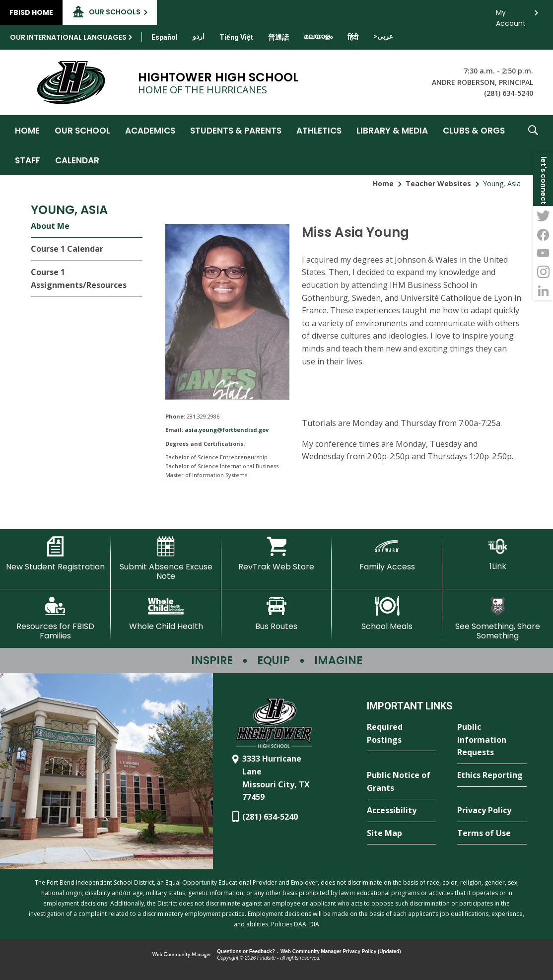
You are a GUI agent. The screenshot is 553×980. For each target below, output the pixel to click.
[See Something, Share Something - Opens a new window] (498, 618)
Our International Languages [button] (68, 37)
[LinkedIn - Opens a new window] (543, 291)
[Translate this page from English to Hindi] (353, 37)
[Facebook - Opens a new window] (543, 234)
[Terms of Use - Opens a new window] (492, 834)
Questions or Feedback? (246, 951)
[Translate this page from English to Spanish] (165, 37)
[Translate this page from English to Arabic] (383, 36)
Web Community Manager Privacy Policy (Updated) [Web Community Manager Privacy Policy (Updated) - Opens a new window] (341, 951)
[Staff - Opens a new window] (28, 160)
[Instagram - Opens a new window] (543, 272)
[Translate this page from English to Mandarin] (278, 37)
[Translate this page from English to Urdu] (199, 36)
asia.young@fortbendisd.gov (227, 430)
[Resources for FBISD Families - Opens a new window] (55, 618)
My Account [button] (511, 15)
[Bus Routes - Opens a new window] (277, 614)
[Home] (27, 130)
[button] (533, 145)
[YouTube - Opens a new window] (543, 253)
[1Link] (498, 554)
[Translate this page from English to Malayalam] (318, 36)
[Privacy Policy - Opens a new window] (492, 811)
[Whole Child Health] (166, 614)
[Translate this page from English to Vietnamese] (236, 37)
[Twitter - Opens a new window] (543, 215)
